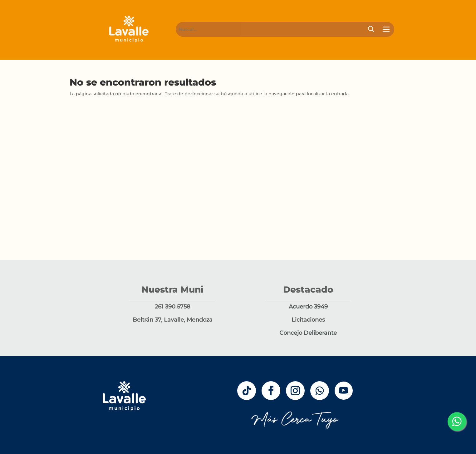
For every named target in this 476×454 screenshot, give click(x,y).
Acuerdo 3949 (308, 307)
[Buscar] (273, 29)
